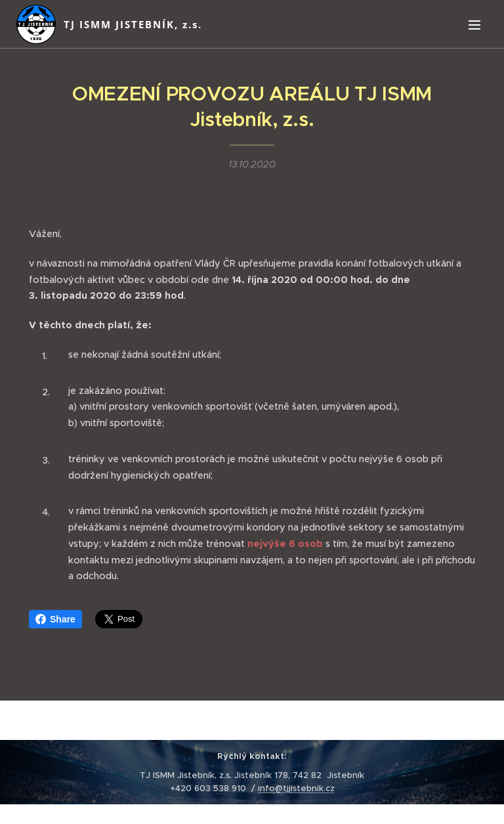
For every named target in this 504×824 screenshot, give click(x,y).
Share (55, 619)
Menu (474, 25)
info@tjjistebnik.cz (296, 788)
